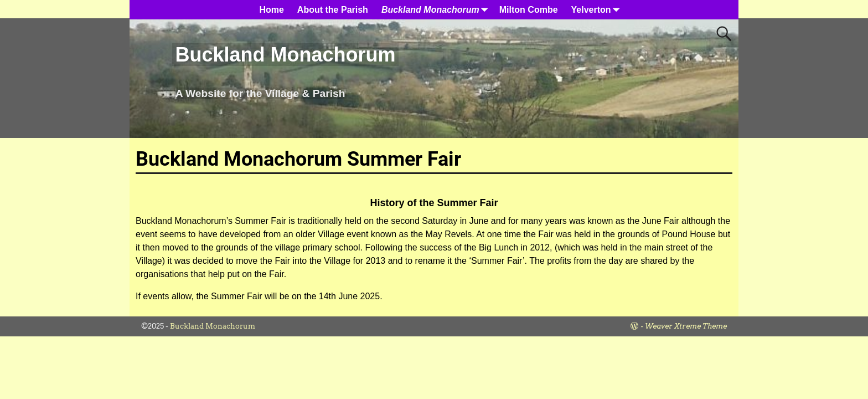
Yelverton (598, 10)
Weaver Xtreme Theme (686, 326)
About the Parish (333, 10)
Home (271, 10)
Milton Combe (529, 10)
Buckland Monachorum (285, 55)
